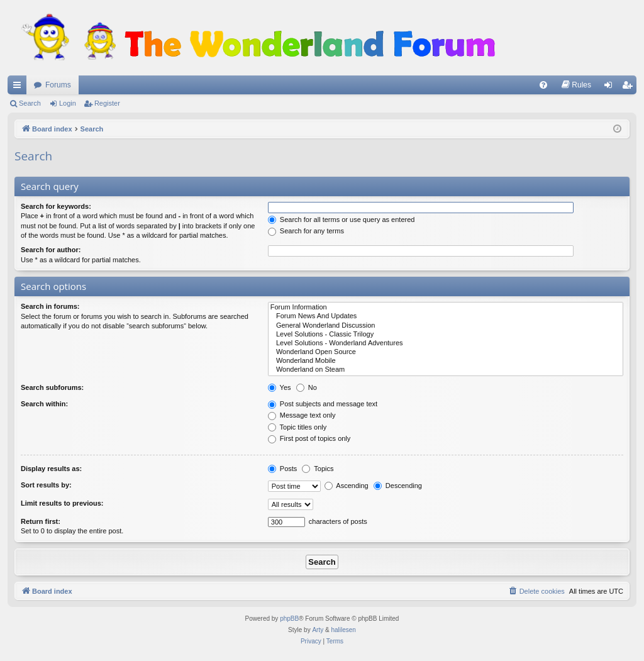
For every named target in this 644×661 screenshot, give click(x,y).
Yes (280, 387)
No (307, 387)
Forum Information (446, 308)
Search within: (44, 404)
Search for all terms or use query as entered (341, 219)
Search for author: (51, 250)
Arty (318, 630)
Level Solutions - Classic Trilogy (446, 335)
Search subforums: (52, 387)
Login (68, 103)
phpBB (289, 619)
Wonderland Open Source (446, 352)
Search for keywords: (56, 206)
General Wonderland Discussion (446, 326)
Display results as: (51, 469)
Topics (318, 469)
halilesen (343, 630)
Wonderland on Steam (446, 370)
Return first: (41, 521)
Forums (58, 85)
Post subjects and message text (323, 404)
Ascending (347, 486)
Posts (283, 469)
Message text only (302, 415)
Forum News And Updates (446, 316)
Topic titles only (297, 427)
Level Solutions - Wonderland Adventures (446, 343)
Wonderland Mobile (446, 361)
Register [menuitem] (630, 87)
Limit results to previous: (62, 503)
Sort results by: (46, 485)
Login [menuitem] (611, 87)
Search (30, 103)
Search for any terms (306, 231)
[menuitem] (543, 85)
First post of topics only (309, 438)
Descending (398, 486)
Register (107, 103)
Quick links (19, 87)
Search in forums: (50, 306)
